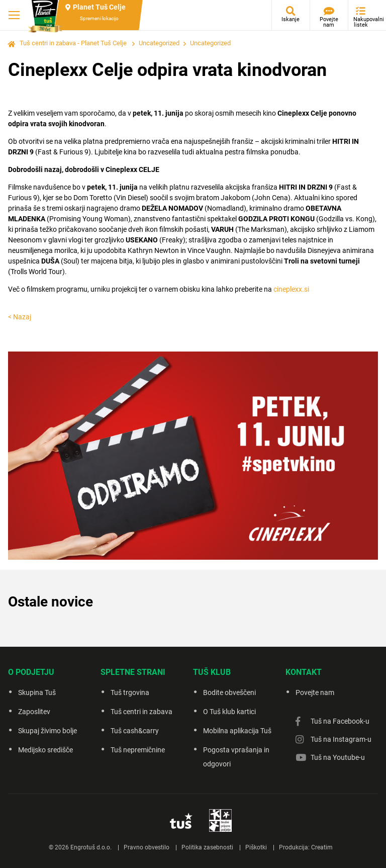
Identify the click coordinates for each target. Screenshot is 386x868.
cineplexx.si (291, 289)
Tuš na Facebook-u (340, 721)
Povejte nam (329, 22)
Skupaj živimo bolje (47, 731)
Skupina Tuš (37, 692)
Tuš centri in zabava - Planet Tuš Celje (73, 43)
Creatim (322, 847)
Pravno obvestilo (147, 847)
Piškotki (256, 847)
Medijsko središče (45, 750)
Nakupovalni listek (363, 22)
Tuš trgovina (130, 692)
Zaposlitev (34, 712)
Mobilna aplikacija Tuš (237, 731)
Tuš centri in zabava (141, 712)
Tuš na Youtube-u (338, 757)
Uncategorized (159, 43)
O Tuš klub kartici (229, 712)
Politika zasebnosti (207, 847)
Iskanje (291, 19)
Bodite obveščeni (229, 692)
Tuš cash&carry (135, 731)
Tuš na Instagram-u (341, 739)
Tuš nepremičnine (138, 750)
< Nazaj (20, 317)
